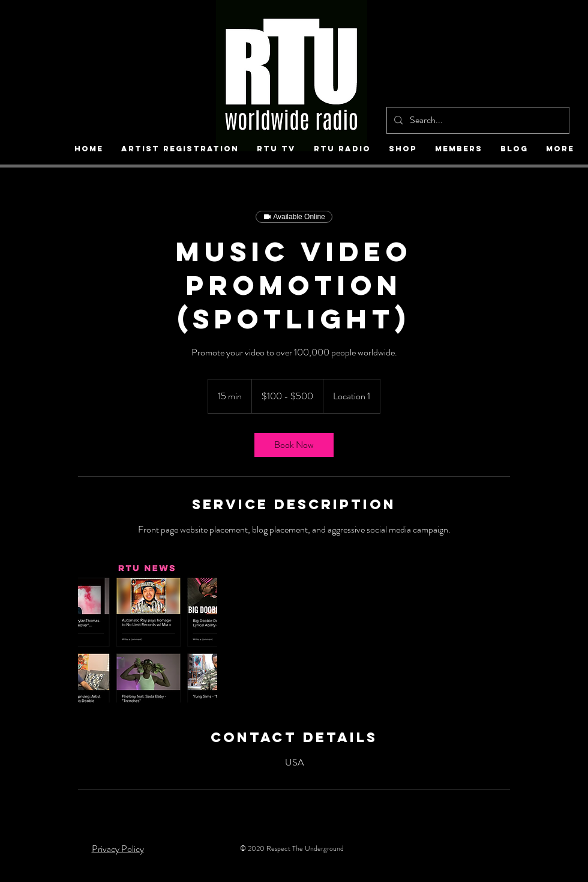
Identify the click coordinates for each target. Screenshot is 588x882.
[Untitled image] (148, 633)
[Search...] (477, 120)
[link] (294, 445)
